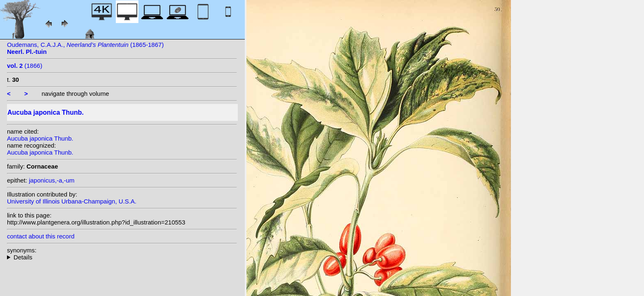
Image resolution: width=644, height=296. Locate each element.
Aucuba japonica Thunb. (40, 138)
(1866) (25, 66)
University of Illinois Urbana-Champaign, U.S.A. (72, 201)
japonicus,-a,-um (52, 180)
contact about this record (41, 236)
